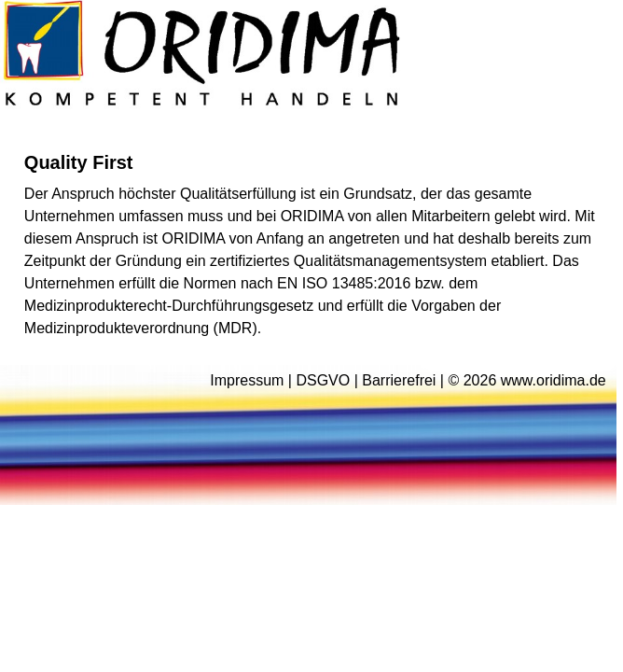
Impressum (247, 380)
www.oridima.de (554, 380)
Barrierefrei (399, 380)
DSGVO (323, 380)
